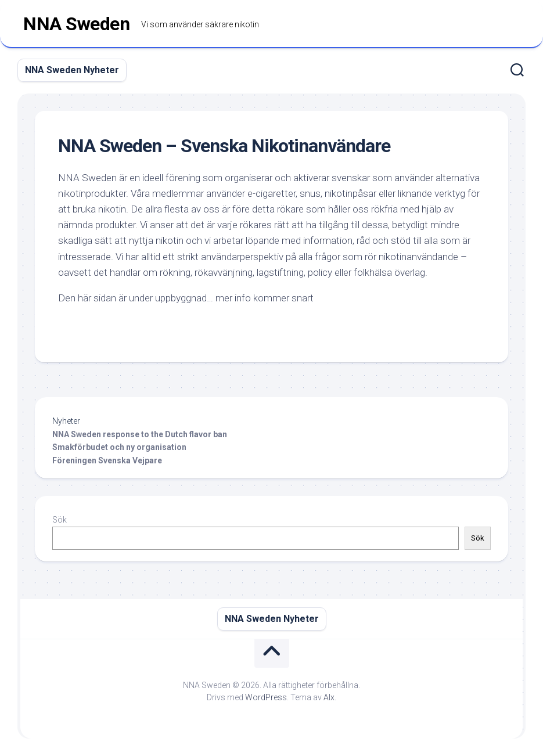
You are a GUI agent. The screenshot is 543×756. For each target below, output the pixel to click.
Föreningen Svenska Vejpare (108, 460)
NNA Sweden (76, 24)
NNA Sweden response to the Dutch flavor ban (140, 434)
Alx (329, 697)
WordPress (266, 697)
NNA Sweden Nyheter (72, 70)
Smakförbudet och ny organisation (119, 447)
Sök (60, 520)
